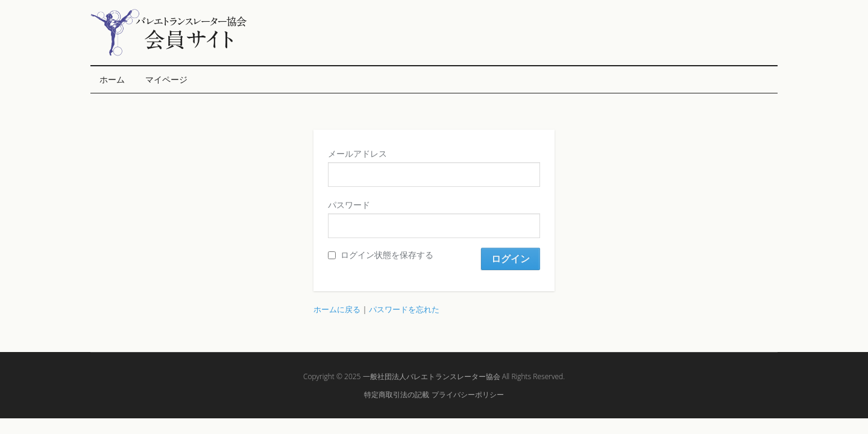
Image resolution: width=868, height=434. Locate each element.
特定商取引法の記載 (397, 395)
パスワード (349, 205)
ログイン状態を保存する (381, 255)
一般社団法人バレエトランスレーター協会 (432, 376)
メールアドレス (357, 153)
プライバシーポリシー (468, 395)
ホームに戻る (337, 309)
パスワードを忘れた (404, 309)
